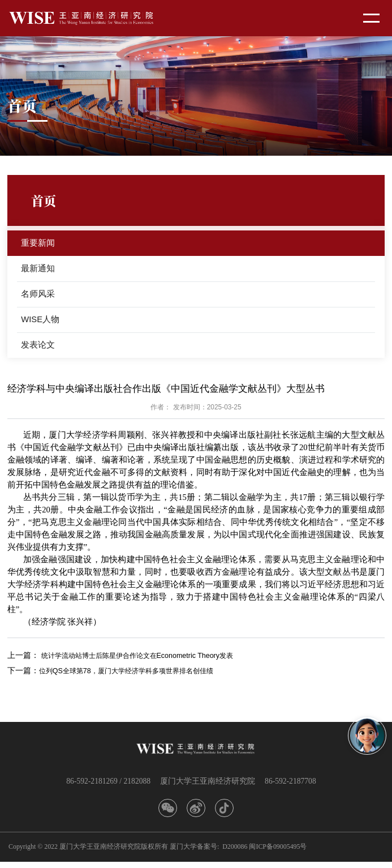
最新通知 (38, 270)
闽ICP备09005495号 (278, 853)
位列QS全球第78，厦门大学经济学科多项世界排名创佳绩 (140, 676)
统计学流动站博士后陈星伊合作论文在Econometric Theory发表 (151, 661)
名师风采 (38, 297)
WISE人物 (41, 323)
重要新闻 (38, 244)
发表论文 (38, 350)
